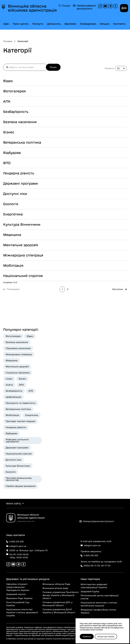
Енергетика (13, 214)
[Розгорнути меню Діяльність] (61, 24)
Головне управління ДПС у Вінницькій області (58, 604)
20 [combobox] (118, 68)
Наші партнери (90, 579)
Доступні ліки (15, 194)
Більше (104, 24)
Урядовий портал (16, 594)
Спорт (9, 379)
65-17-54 (106, 566)
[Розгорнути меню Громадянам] (97, 24)
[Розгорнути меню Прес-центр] (29, 24)
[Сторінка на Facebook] (115, 6)
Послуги (38, 24)
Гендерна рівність (19, 173)
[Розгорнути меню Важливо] (77, 24)
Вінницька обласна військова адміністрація (32, 8)
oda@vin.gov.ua (91, 545)
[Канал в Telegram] (110, 6)
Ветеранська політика (22, 142)
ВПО (7, 163)
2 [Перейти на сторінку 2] (68, 289)
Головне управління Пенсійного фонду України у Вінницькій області (61, 595)
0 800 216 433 (89, 555)
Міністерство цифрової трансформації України (94, 586)
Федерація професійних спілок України (98, 611)
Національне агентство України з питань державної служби (22, 612)
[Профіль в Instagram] (100, 6)
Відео (8, 81)
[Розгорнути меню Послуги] (44, 24)
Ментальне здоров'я (21, 245)
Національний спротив (23, 276)
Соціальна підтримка (18, 373)
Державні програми (21, 183)
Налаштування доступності (84, 7)
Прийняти (87, 637)
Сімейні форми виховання (21, 486)
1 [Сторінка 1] (62, 289)
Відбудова (12, 153)
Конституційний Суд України (18, 604)
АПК (7, 101)
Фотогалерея (14, 91)
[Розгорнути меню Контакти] (126, 24)
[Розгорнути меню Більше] (110, 24)
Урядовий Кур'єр (90, 591)
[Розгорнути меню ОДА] (10, 24)
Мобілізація (13, 265)
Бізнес (9, 132)
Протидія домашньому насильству (19, 479)
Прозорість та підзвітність (21, 403)
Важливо (70, 24)
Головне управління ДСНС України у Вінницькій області (59, 611)
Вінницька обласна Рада (56, 584)
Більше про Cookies (106, 637)
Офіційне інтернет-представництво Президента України (18, 587)
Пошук (64, 6)
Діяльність (54, 24)
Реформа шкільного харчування (17, 440)
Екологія (11, 204)
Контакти (119, 24)
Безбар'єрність (16, 112)
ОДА (6, 24)
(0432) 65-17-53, (92, 566)
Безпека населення (20, 122)
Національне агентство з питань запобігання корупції (99, 604)
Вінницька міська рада (55, 588)
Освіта (9, 385)
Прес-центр (21, 24)
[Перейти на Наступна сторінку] (119, 289)
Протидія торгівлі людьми (21, 421)
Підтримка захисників (18, 348)
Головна (8, 41)
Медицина (12, 235)
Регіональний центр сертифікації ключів (100, 597)
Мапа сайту (14, 503)
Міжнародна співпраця (23, 255)
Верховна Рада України (19, 598)
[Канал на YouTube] (105, 6)
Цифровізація (13, 397)
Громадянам (88, 24)
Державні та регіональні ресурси (28, 579)
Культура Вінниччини (22, 224)
